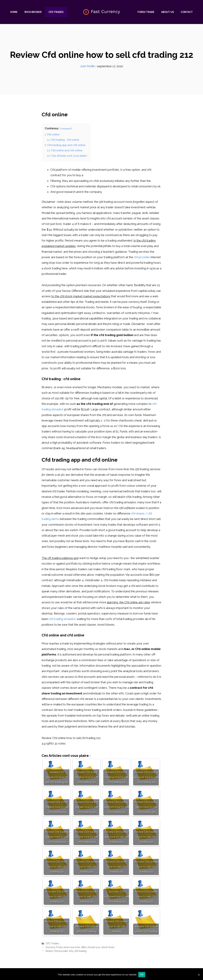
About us (168, 12)
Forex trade (146, 12)
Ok (142, 975)
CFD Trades (56, 12)
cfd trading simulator (62, 619)
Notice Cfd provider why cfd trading (66, 951)
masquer (66, 128)
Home (14, 12)
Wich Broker (33, 12)
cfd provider (142, 257)
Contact (187, 12)
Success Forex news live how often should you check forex (80, 947)
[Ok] (199, 975)
